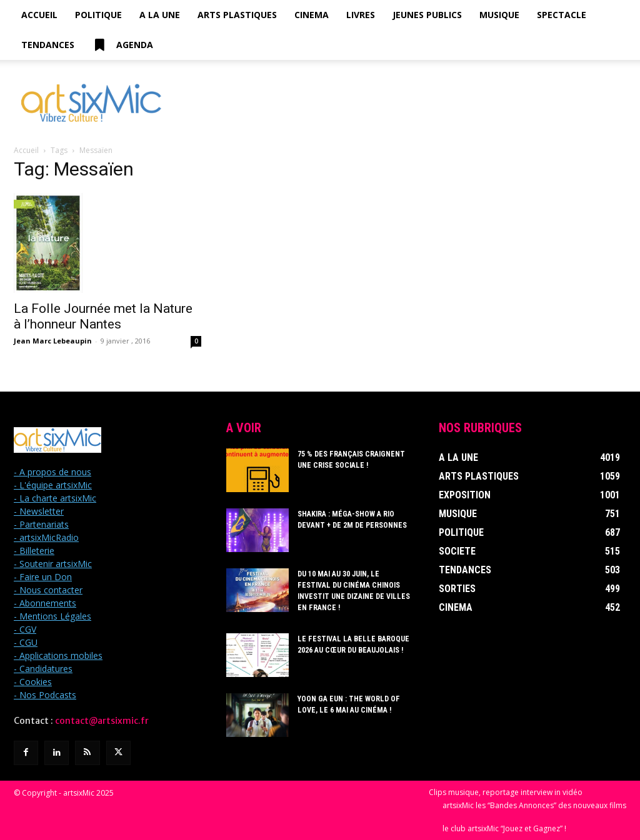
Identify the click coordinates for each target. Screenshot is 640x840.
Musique (499, 15)
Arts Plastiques (237, 15)
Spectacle (562, 15)
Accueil (39, 15)
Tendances (48, 45)
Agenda (122, 45)
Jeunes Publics (427, 15)
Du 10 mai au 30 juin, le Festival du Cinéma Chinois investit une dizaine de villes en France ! (356, 585)
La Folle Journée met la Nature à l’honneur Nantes (103, 316)
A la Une (160, 15)
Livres (361, 15)
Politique (98, 15)
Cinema (312, 15)
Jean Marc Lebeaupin (53, 341)
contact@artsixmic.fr (102, 721)
